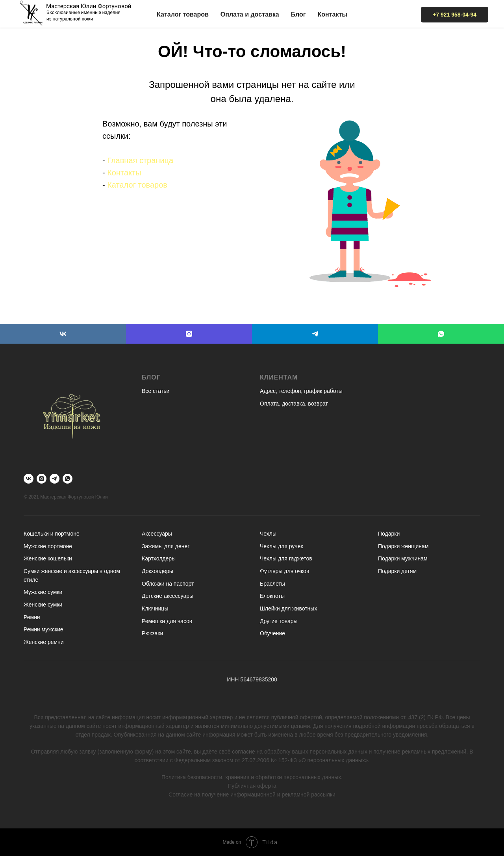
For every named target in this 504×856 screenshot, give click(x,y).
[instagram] (189, 334)
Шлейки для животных (288, 609)
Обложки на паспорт (168, 584)
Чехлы (268, 534)
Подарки (389, 534)
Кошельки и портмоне (52, 534)
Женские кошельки (48, 558)
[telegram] (315, 334)
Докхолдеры (157, 571)
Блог (298, 14)
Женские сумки (43, 605)
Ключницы (155, 609)
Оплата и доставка (250, 14)
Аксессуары (157, 534)
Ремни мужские (44, 629)
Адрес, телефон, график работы (301, 391)
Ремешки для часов (167, 621)
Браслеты (272, 584)
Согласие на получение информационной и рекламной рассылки (252, 795)
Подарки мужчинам (403, 558)
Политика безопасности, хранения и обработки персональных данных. (252, 777)
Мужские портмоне (48, 546)
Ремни (32, 617)
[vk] (63, 334)
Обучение (272, 633)
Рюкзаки (152, 633)
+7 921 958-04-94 (455, 15)
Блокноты (272, 596)
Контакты (332, 14)
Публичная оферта (252, 786)
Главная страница (140, 160)
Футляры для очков (284, 571)
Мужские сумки (43, 592)
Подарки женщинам (403, 546)
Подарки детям (397, 571)
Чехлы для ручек (282, 546)
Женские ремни (44, 642)
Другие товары (279, 621)
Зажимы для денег (166, 546)
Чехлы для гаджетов (286, 558)
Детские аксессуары (168, 596)
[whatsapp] (441, 334)
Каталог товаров (183, 14)
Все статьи (156, 391)
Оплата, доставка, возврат (294, 404)
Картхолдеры (159, 558)
